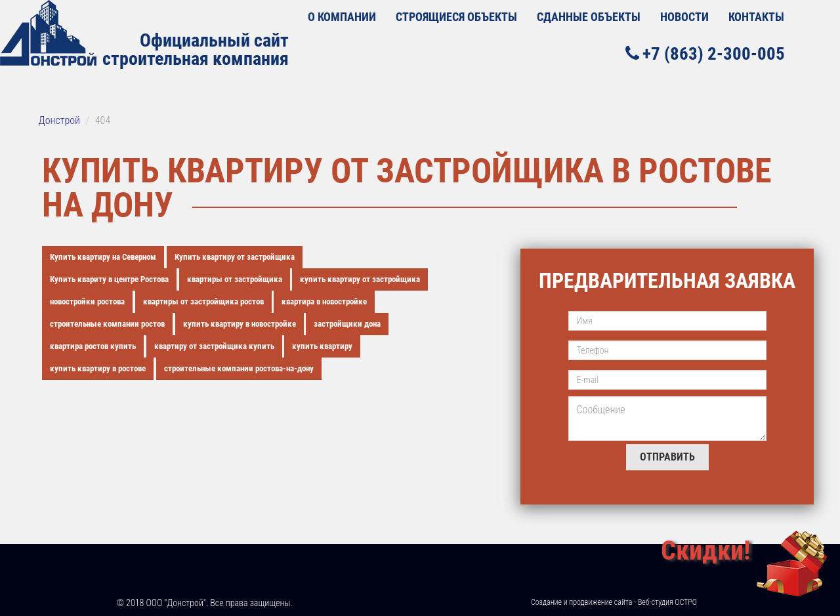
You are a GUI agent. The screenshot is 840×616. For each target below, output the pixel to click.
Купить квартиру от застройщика (235, 257)
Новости (684, 17)
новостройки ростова (87, 301)
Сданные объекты (589, 17)
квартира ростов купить (93, 346)
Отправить (667, 457)
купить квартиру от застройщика (360, 279)
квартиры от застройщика (235, 279)
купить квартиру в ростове (98, 368)
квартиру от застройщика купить (214, 346)
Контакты (756, 17)
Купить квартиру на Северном (103, 257)
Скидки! (705, 551)
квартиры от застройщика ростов (203, 301)
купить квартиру (322, 346)
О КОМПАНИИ (342, 17)
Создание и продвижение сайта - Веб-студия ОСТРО (614, 602)
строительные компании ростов (107, 324)
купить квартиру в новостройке (240, 324)
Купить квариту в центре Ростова (109, 279)
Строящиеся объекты (456, 17)
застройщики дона (347, 324)
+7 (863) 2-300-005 (705, 53)
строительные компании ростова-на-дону (239, 368)
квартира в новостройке (324, 301)
